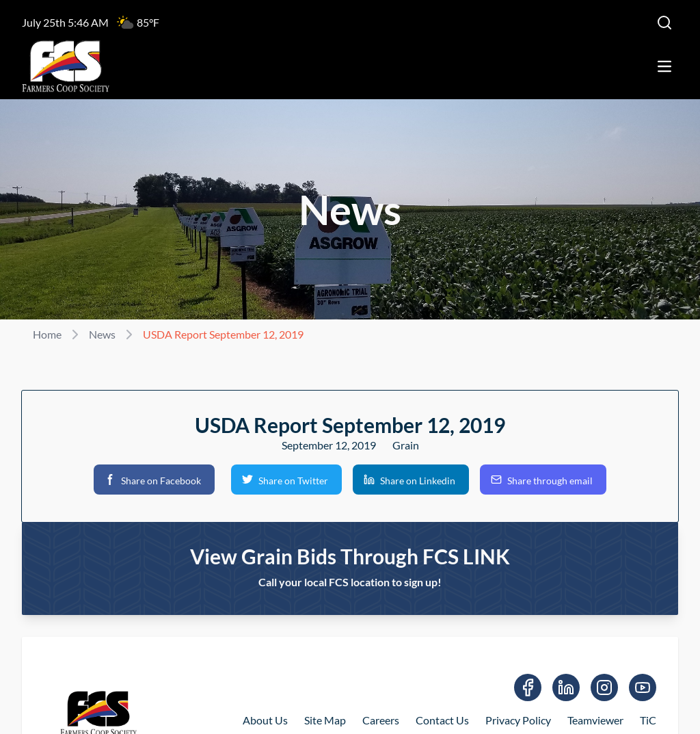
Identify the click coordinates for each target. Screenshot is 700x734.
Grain (406, 445)
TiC (648, 720)
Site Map (325, 720)
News (102, 334)
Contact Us (442, 720)
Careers (381, 720)
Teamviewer (595, 720)
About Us (265, 720)
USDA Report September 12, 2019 (223, 334)
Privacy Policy (518, 720)
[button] (154, 480)
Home (47, 334)
